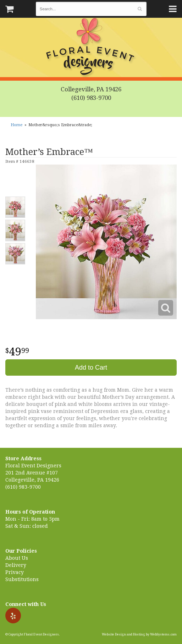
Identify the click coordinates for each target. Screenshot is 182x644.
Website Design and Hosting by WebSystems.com (139, 634)
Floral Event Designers (91, 48)
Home (16, 125)
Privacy (15, 572)
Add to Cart (91, 367)
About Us (17, 558)
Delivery (16, 565)
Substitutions (22, 579)
